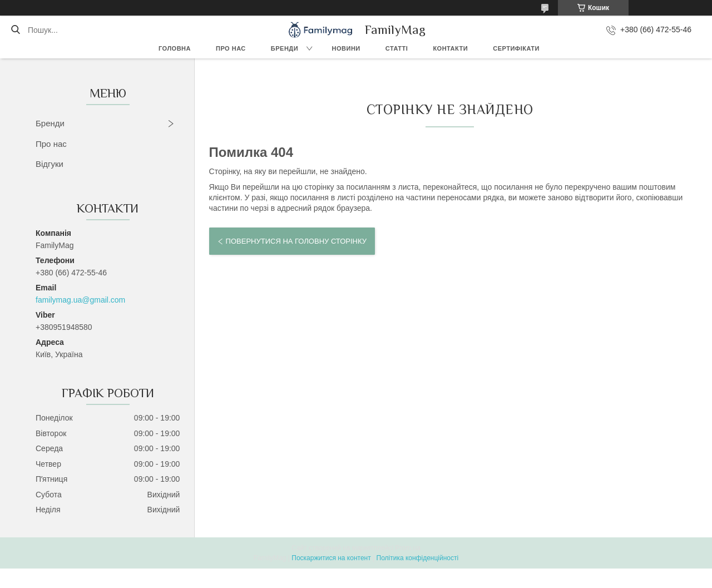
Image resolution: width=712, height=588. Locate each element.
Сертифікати (516, 48)
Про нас (231, 48)
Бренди (285, 48)
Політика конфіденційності (418, 558)
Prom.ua (408, 548)
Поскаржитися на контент (331, 558)
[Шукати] (15, 30)
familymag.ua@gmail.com (80, 300)
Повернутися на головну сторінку (296, 241)
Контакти (450, 48)
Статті (397, 48)
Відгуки (50, 164)
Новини (346, 48)
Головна (175, 48)
